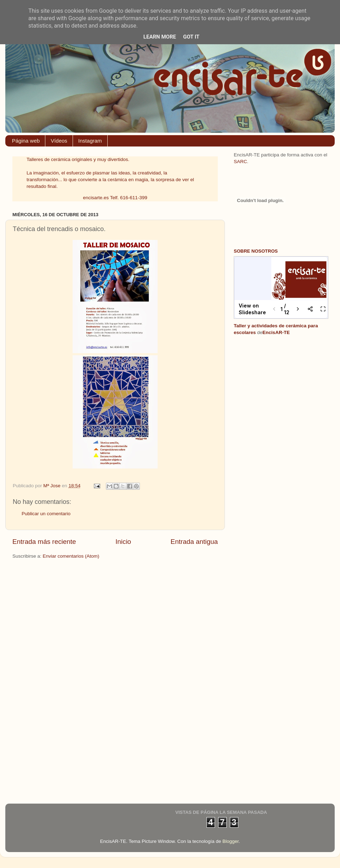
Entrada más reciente (44, 542)
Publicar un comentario (46, 514)
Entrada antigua (194, 542)
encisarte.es (96, 198)
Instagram (90, 141)
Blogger (231, 841)
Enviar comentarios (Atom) (71, 556)
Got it (191, 37)
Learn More (160, 37)
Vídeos (59, 141)
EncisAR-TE (276, 332)
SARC (240, 162)
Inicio (123, 542)
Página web (26, 141)
